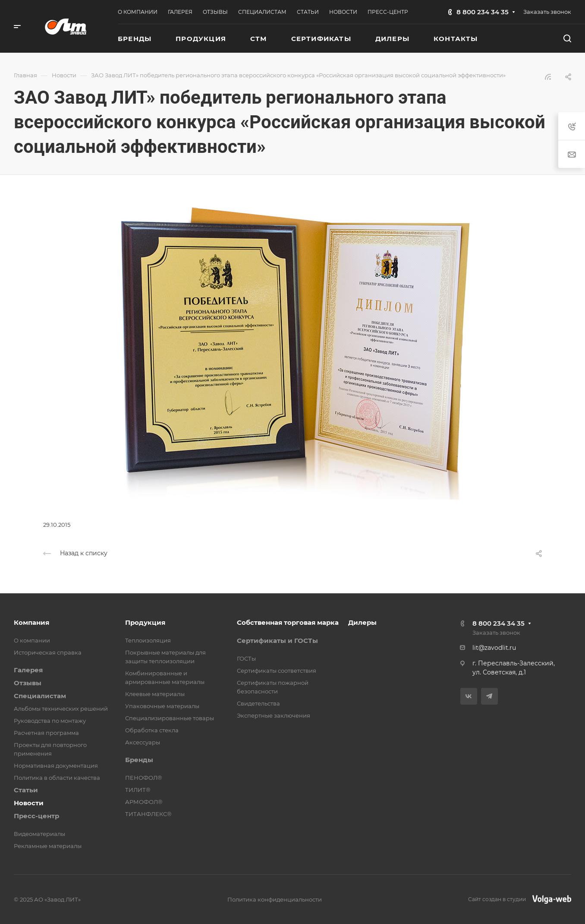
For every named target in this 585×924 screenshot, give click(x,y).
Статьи (26, 790)
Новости (29, 803)
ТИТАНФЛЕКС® (148, 814)
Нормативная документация (56, 766)
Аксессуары (143, 742)
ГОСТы (246, 658)
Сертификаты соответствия (277, 671)
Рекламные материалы (48, 846)
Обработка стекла (152, 730)
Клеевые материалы (155, 694)
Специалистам (40, 696)
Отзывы (28, 683)
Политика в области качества (57, 778)
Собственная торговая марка (288, 622)
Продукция (145, 622)
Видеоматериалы (39, 834)
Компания (31, 622)
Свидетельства (258, 703)
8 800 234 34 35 (483, 12)
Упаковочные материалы (162, 706)
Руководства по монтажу (50, 721)
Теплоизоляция (148, 640)
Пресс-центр (36, 816)
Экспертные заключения (274, 715)
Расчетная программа (46, 733)
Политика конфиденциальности (275, 899)
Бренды (139, 760)
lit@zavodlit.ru (494, 648)
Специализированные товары (170, 718)
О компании (32, 640)
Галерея (28, 670)
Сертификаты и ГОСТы (277, 641)
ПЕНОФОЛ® (144, 778)
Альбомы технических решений (61, 709)
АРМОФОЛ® (144, 802)
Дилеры (362, 622)
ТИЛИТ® (138, 790)
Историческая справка (48, 652)
